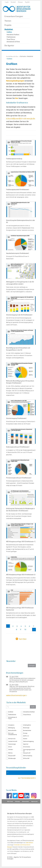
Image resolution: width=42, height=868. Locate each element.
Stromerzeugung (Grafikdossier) (16, 418)
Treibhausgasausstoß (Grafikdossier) (18, 189)
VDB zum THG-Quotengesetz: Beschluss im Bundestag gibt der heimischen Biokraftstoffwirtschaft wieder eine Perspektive (22, 689)
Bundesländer (27, 730)
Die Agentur (9, 46)
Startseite (23, 56)
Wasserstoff (12, 756)
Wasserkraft (27, 753)
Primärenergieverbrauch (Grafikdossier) (19, 478)
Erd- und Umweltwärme (13, 734)
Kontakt (13, 2)
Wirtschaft (26, 758)
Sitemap (17, 801)
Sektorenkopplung (28, 741)
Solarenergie (12, 744)
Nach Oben (23, 639)
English (27, 2)
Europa (25, 733)
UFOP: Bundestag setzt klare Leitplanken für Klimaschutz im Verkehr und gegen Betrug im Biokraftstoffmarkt (22, 680)
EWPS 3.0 (26, 736)
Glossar (20, 2)
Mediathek (9, 29)
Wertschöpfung (28, 756)
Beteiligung (11, 728)
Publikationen (11, 37)
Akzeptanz (11, 725)
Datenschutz (25, 801)
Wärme (10, 753)
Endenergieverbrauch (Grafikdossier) (18, 447)
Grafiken (9, 32)
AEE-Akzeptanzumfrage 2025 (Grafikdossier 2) (21, 575)
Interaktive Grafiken (13, 35)
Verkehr (11, 750)
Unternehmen (29, 843)
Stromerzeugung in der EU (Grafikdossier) (19, 315)
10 (25, 629)
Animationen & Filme (13, 42)
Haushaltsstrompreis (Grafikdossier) (18, 253)
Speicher (26, 744)
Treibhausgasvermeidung (14, 159)
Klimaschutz (12, 739)
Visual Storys (11, 39)
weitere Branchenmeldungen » (17, 695)
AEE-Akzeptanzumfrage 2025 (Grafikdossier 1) (21, 541)
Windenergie (12, 758)
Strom (10, 747)
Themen (8, 21)
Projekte (8, 25)
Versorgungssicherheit (29, 750)
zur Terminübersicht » (27, 778)
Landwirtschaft (13, 741)
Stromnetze (27, 747)
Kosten (25, 739)
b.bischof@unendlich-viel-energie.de (20, 118)
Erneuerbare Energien (14, 16)
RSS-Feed (10, 801)
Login (7, 2)
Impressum (34, 801)
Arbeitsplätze (27, 725)
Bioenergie (26, 728)
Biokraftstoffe (12, 730)
